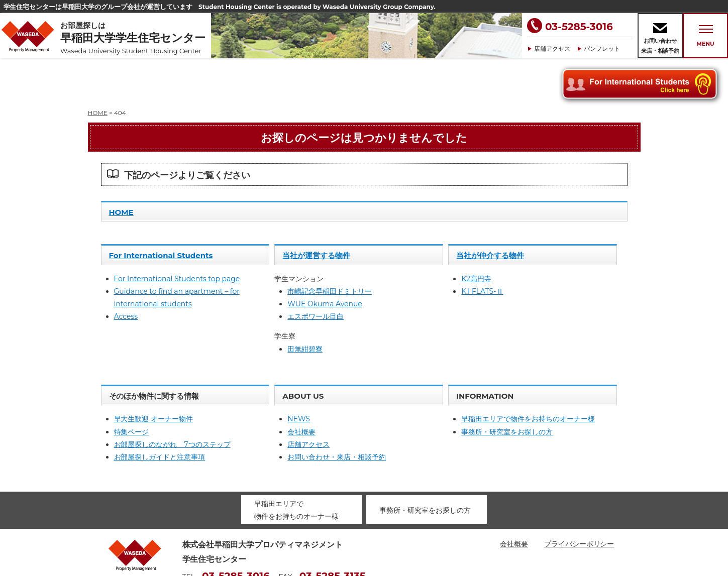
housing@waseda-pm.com (230, 546)
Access (126, 271)
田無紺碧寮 (305, 304)
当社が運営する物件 (316, 210)
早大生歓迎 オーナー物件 (154, 374)
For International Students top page (177, 234)
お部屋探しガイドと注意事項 (160, 412)
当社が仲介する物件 (490, 210)
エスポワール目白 (316, 271)
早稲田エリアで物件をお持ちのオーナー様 (528, 374)
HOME (121, 167)
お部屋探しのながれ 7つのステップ (172, 399)
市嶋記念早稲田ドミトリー (330, 246)
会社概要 (301, 387)
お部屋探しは (136, 38)
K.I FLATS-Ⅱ (482, 246)
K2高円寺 (476, 234)
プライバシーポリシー (579, 499)
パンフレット (602, 48)
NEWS (299, 374)
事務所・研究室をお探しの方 (507, 387)
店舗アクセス (552, 48)
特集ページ (132, 387)
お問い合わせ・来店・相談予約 (337, 412)
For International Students (161, 210)
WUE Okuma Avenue (325, 259)
